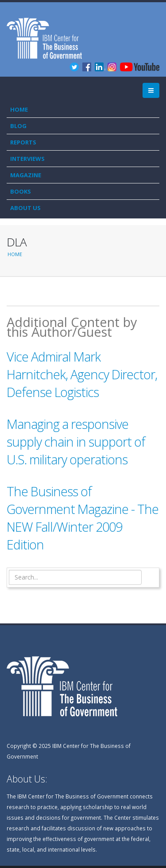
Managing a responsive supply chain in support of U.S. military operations (76, 442)
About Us (25, 208)
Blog (18, 126)
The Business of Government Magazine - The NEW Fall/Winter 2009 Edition (83, 518)
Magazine (26, 175)
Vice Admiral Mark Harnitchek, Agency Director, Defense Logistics (82, 374)
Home (19, 109)
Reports (23, 142)
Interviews (27, 159)
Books (21, 191)
